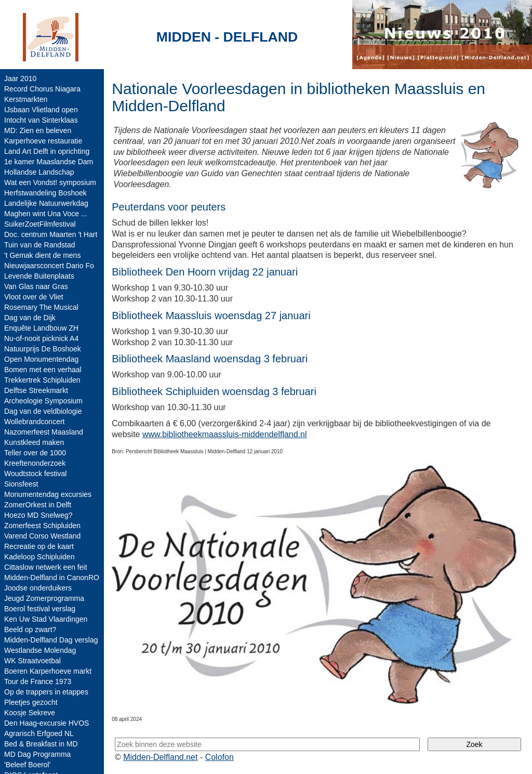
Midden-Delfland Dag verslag (51, 640)
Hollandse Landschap (39, 172)
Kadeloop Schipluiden (39, 557)
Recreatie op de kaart (39, 546)
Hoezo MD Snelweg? (38, 515)
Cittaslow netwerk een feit (46, 567)
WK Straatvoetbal (32, 661)
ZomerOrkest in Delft (38, 505)
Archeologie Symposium (43, 401)
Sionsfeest (21, 484)
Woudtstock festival (35, 474)
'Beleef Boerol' (27, 765)
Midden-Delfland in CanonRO (52, 578)
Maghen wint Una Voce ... (46, 214)
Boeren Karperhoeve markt (48, 671)
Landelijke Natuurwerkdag (46, 203)
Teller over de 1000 (35, 453)
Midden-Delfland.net (160, 757)
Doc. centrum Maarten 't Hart (51, 234)
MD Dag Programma (37, 754)
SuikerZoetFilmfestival (40, 224)
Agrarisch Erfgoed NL (39, 733)
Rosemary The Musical (41, 307)
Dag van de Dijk (30, 318)
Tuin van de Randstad (39, 245)
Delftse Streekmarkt (36, 390)
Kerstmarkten (26, 99)
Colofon (220, 757)
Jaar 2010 (20, 78)
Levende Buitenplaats (39, 276)
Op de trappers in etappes (46, 692)
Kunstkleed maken (34, 442)
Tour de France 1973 (38, 681)
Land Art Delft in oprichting (47, 151)
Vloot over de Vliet (34, 297)
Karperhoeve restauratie (43, 141)
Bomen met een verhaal (43, 370)
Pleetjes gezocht (31, 702)
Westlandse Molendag (40, 650)
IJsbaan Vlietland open (41, 110)
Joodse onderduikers (38, 588)
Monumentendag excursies (48, 494)
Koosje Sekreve (30, 713)
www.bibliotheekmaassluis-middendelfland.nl (225, 434)
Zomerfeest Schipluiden (42, 526)
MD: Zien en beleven (38, 130)
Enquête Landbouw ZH (41, 328)
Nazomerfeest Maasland (44, 432)
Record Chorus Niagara (42, 89)
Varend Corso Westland (42, 536)
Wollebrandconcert (34, 422)
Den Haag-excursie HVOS (46, 723)
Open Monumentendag (41, 359)
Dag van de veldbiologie (43, 411)
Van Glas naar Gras (36, 286)
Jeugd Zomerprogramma (44, 598)
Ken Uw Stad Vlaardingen (46, 619)
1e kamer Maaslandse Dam (49, 162)
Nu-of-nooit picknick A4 (41, 338)
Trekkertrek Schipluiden (42, 380)
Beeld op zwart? (30, 629)
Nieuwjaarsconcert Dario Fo (49, 266)
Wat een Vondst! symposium (50, 182)
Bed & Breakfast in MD (41, 744)
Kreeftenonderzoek (35, 463)
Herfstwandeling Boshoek (45, 193)
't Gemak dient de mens (42, 255)
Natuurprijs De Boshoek (43, 349)
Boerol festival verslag (40, 609)
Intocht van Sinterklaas (41, 120)
